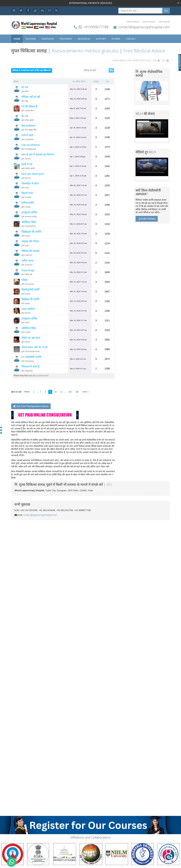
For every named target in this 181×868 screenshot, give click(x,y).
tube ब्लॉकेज (28, 309)
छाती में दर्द (27, 164)
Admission (48, 39)
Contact (131, 39)
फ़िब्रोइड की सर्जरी (30, 299)
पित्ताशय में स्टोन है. (31, 367)
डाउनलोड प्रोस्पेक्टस (147, 219)
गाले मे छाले (27, 135)
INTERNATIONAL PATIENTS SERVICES (90, 3)
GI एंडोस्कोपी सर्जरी (31, 357)
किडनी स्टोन (27, 193)
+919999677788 (96, 27)
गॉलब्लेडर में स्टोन (30, 183)
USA (164, 61)
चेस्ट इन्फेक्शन (28, 126)
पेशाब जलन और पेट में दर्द (35, 347)
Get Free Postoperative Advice (31, 406)
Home (17, 39)
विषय (16, 82)
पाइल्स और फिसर (30, 241)
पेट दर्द (25, 87)
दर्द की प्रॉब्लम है (29, 107)
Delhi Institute (133, 22)
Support (101, 39)
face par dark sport (33, 174)
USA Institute (164, 22)
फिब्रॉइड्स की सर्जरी (31, 232)
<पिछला (27, 392)
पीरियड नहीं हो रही (31, 97)
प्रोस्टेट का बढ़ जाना (31, 338)
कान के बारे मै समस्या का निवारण (38, 155)
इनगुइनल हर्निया (29, 212)
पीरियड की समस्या (30, 251)
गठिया (24, 280)
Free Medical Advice (144, 51)
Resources (84, 39)
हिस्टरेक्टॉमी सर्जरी (30, 290)
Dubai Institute (149, 22)
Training (31, 39)
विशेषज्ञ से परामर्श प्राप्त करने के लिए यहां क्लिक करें (32, 70)
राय (107, 82)
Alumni (116, 39)
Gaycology (28, 270)
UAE (155, 61)
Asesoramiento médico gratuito (85, 51)
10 (55, 392)
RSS (109, 485)
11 (61, 392)
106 (77, 392)
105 (70, 392)
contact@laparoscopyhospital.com (144, 27)
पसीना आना (27, 261)
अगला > (85, 392)
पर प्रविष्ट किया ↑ (80, 82)
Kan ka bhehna (31, 145)
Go (166, 11)
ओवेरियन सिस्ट (29, 222)
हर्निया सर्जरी (28, 203)
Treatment (66, 39)
